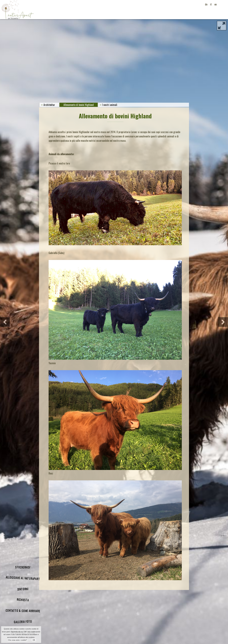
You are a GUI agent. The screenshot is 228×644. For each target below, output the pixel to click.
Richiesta (23, 600)
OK (34, 640)
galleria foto (23, 622)
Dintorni (23, 589)
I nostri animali (110, 105)
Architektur (49, 105)
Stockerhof (23, 567)
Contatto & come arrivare (23, 611)
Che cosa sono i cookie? (17, 640)
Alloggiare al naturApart (23, 578)
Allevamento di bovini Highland (79, 105)
